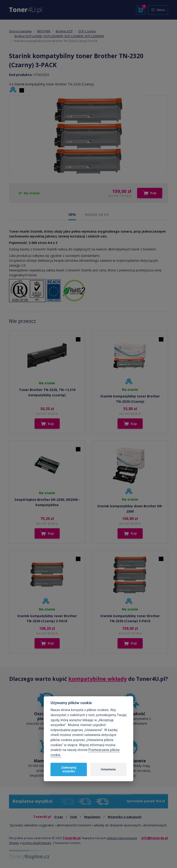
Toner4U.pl (71, 838)
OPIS (72, 215)
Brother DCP (64, 31)
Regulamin (92, 817)
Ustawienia (108, 769)
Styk (74, 817)
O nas (59, 817)
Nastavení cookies (68, 843)
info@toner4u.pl (155, 838)
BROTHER (44, 31)
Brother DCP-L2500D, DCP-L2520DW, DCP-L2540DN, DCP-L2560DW (59, 36)
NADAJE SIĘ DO (97, 215)
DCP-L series (87, 31)
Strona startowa (20, 31)
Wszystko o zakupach (125, 817)
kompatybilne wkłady (98, 679)
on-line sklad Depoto (37, 843)
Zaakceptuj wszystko (69, 769)
